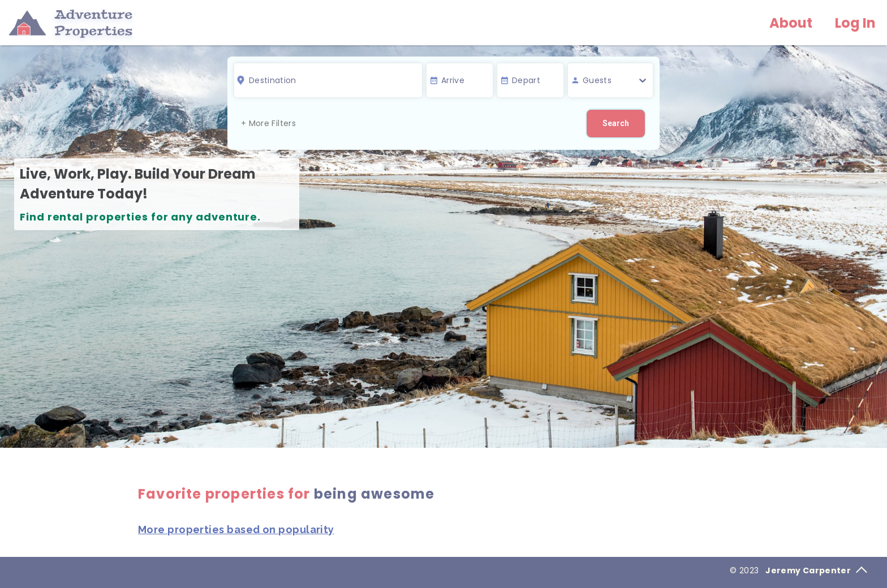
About (791, 23)
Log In (855, 23)
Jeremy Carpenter (816, 570)
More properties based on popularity (236, 529)
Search (616, 123)
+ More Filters (268, 123)
